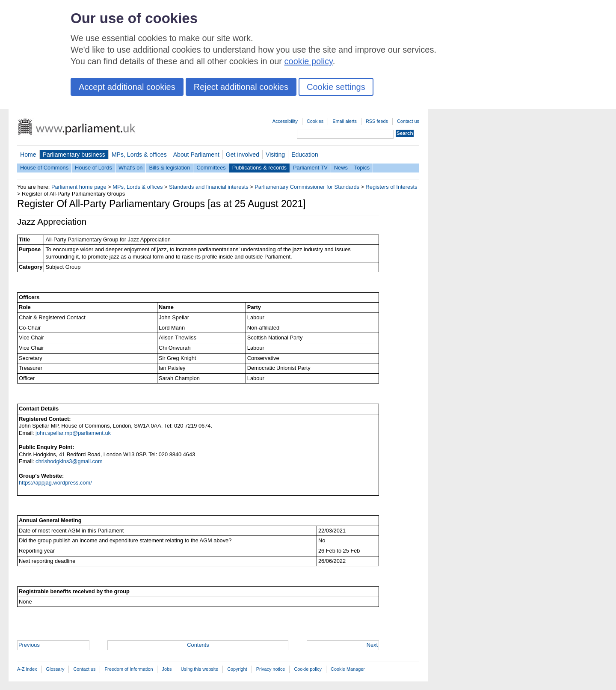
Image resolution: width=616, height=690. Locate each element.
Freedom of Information (129, 669)
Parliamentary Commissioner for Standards (307, 187)
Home (28, 155)
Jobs (167, 669)
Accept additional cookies (127, 87)
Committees (211, 168)
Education (305, 155)
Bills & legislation (169, 168)
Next (372, 645)
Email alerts (345, 121)
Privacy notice (271, 669)
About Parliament (196, 155)
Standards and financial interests (209, 187)
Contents (198, 645)
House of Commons (44, 168)
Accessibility (285, 121)
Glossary (55, 669)
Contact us (408, 121)
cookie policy (309, 61)
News (341, 168)
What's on (131, 168)
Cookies (315, 121)
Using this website (199, 669)
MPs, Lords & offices (139, 155)
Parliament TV (310, 168)
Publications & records (259, 168)
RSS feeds (377, 121)
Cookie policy (308, 669)
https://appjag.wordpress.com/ (55, 483)
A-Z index (27, 669)
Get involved (243, 155)
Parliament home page (79, 187)
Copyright (237, 669)
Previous (29, 645)
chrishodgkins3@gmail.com (69, 461)
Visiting (275, 155)
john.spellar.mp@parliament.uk (73, 433)
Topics (362, 168)
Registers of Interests (392, 187)
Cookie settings (336, 87)
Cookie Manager (348, 669)
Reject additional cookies (241, 87)
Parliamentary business (74, 155)
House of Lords (93, 168)
